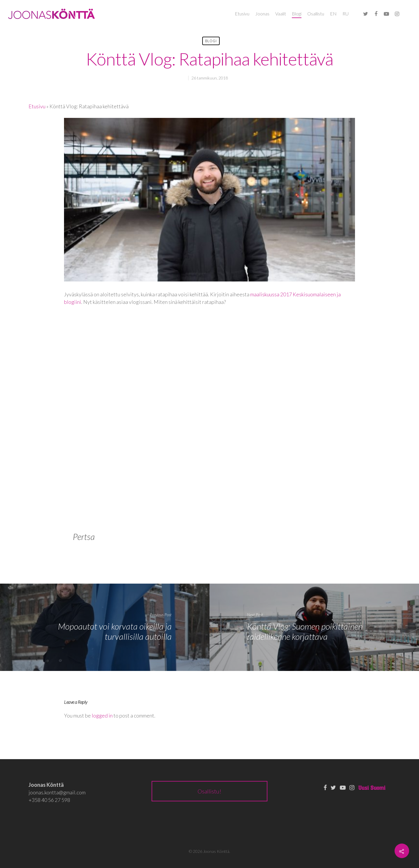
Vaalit (281, 14)
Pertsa (84, 536)
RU (346, 14)
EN (333, 14)
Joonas (262, 14)
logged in (102, 715)
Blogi (297, 14)
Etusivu (242, 14)
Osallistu (316, 14)
